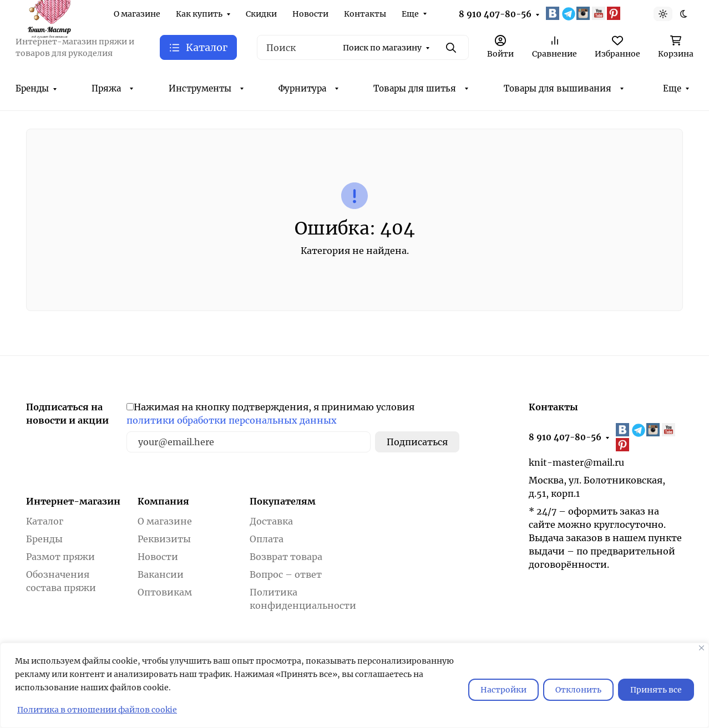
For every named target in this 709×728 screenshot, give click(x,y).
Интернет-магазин (73, 501)
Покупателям (283, 501)
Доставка (271, 521)
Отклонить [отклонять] (578, 690)
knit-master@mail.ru (576, 462)
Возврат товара (286, 557)
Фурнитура (302, 88)
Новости (310, 14)
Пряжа (106, 88)
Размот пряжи (60, 557)
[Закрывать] (702, 648)
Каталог (45, 521)
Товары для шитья (415, 88)
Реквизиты (164, 539)
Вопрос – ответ (286, 574)
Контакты (365, 14)
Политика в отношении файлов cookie (97, 710)
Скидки (261, 14)
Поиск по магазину (382, 48)
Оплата (267, 539)
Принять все (656, 690)
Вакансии (161, 574)
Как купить (199, 14)
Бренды (32, 88)
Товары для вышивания (558, 88)
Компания (163, 501)
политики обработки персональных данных (232, 420)
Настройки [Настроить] (503, 690)
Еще (410, 14)
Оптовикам (165, 592)
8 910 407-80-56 (495, 14)
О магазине (137, 14)
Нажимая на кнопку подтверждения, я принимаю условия (270, 414)
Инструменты (200, 88)
